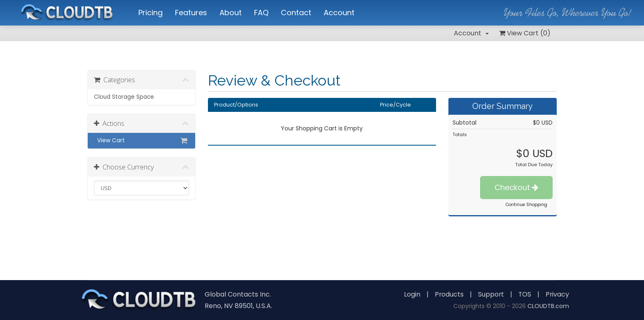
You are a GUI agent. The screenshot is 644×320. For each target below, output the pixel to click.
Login (411, 294)
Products (448, 294)
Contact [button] (296, 13)
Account (471, 33)
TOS (524, 294)
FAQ (261, 13)
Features (191, 13)
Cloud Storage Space (124, 97)
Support (490, 294)
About (231, 13)
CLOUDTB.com (548, 306)
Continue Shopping (526, 205)
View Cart (141, 141)
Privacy (557, 294)
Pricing (150, 13)
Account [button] (339, 13)
